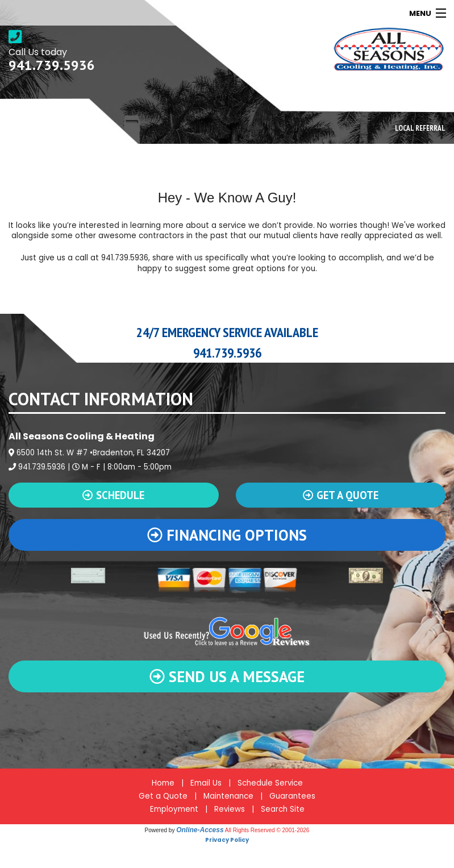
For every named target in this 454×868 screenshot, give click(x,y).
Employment (174, 809)
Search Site (283, 809)
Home (163, 783)
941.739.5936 (52, 65)
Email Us (206, 783)
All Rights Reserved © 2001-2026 (267, 830)
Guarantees (292, 796)
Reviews (230, 809)
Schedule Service (270, 783)
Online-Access (200, 830)
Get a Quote (163, 796)
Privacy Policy (227, 840)
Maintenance (228, 796)
